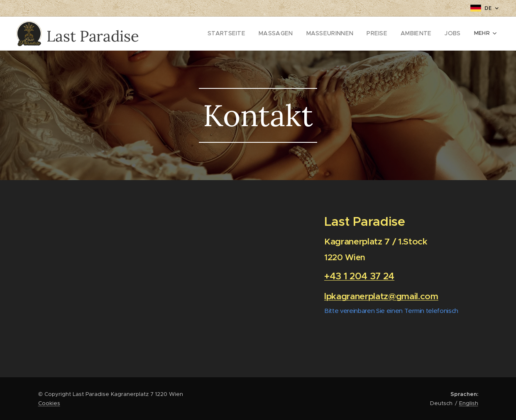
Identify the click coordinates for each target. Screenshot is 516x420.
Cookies (49, 403)
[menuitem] (200, 34)
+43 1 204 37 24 (359, 276)
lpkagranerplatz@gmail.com (381, 296)
